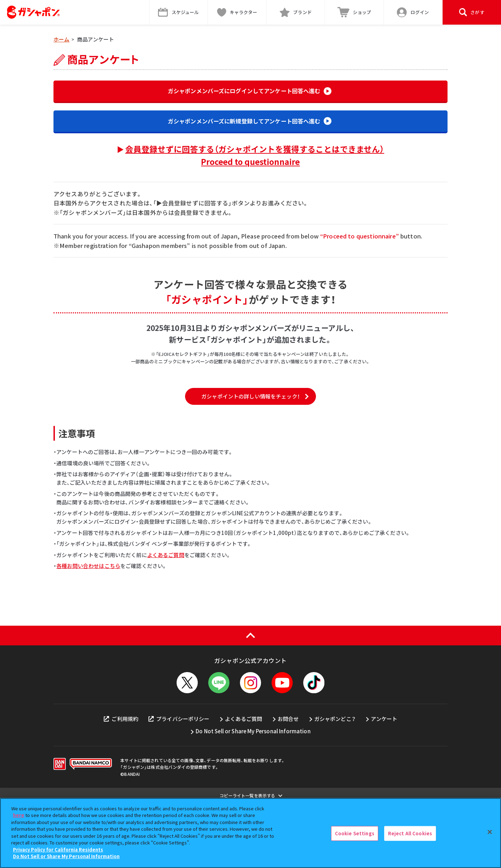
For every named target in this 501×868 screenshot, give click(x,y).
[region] (250, 833)
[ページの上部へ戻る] (250, 701)
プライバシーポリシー (179, 784)
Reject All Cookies (410, 833)
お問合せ (288, 784)
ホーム (61, 39)
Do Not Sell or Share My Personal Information (253, 796)
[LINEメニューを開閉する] (219, 748)
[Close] (490, 832)
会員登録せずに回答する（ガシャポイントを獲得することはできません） (255, 158)
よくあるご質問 (166, 620)
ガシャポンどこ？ (335, 784)
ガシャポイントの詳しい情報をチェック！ (250, 462)
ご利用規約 (121, 784)
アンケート (384, 784)
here (19, 815)
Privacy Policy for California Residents (58, 850)
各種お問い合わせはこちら (88, 631)
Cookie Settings (355, 833)
